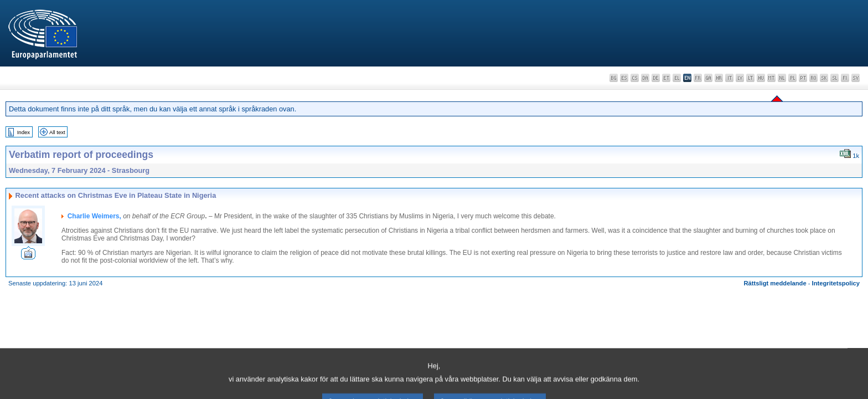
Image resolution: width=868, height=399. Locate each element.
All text (57, 132)
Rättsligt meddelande (775, 283)
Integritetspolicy (836, 283)
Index (24, 132)
